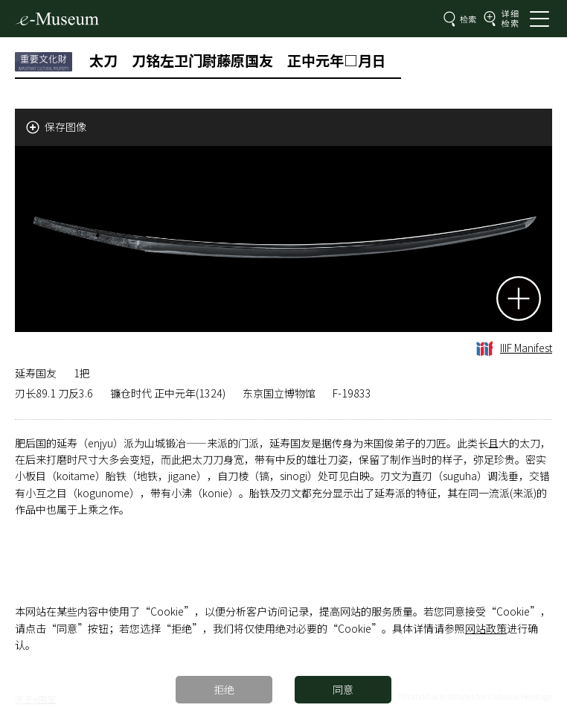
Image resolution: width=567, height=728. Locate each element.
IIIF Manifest (514, 348)
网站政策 (486, 628)
